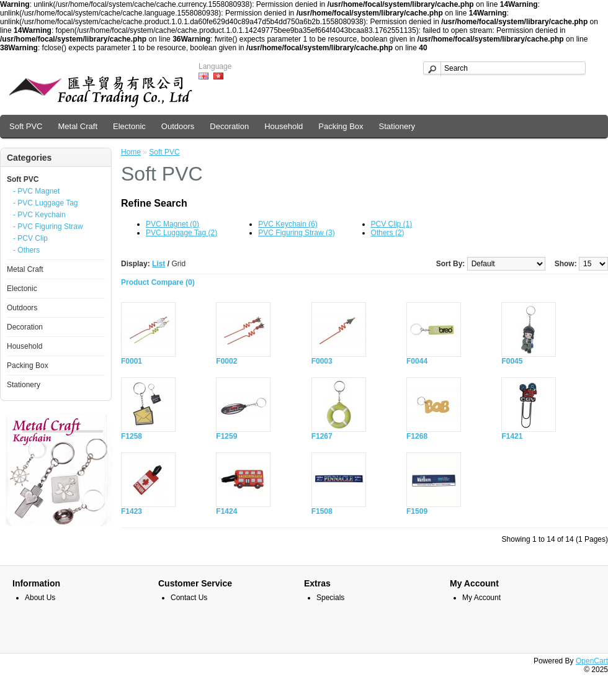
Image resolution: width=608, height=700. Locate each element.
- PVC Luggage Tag (46, 203)
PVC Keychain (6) (288, 224)
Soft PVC (26, 126)
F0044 (417, 361)
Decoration (229, 126)
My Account (481, 598)
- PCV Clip (30, 238)
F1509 (417, 511)
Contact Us (189, 598)
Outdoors (178, 126)
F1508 (322, 511)
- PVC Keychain (39, 215)
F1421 (512, 436)
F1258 (132, 436)
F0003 (322, 361)
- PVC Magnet (36, 191)
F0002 (226, 361)
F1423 (132, 511)
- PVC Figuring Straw (48, 227)
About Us (40, 598)
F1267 (322, 436)
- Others (26, 250)
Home (131, 152)
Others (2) (388, 233)
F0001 (132, 361)
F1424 (226, 511)
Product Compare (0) (158, 282)
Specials (330, 598)
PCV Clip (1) (392, 224)
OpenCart (592, 661)
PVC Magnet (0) (172, 224)
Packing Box (341, 126)
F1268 (417, 436)
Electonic (129, 126)
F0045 (512, 361)
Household (284, 126)
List (159, 264)
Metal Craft (78, 126)
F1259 (226, 436)
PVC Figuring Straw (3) (296, 233)
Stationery (397, 126)
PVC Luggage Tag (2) (181, 233)
